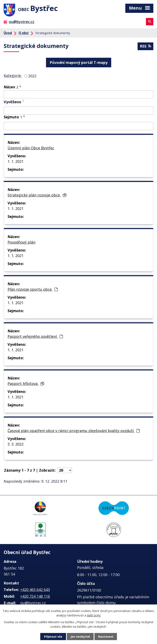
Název (11, 87)
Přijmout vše (53, 637)
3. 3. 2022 (16, 444)
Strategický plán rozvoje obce (37, 195)
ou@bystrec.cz (22, 22)
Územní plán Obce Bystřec (31, 148)
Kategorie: (13, 75)
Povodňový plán (21, 242)
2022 (32, 76)
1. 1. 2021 (16, 161)
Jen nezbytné (80, 637)
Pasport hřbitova (26, 384)
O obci (24, 33)
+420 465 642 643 (35, 590)
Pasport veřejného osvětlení (35, 336)
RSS (145, 46)
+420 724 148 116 (35, 596)
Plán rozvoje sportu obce (33, 289)
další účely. (94, 615)
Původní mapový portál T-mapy (79, 62)
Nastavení (106, 637)
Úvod (8, 33)
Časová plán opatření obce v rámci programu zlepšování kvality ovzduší (74, 431)
